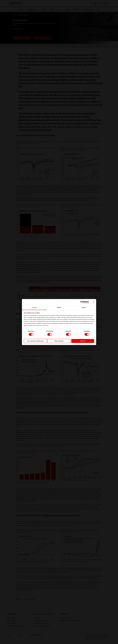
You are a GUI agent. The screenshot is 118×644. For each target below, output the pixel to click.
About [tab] (84, 307)
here (47, 325)
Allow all (83, 341)
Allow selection (59, 341)
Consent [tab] (34, 307)
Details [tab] (59, 307)
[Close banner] (94, 302)
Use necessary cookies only (35, 341)
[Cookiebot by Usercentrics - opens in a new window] (83, 302)
